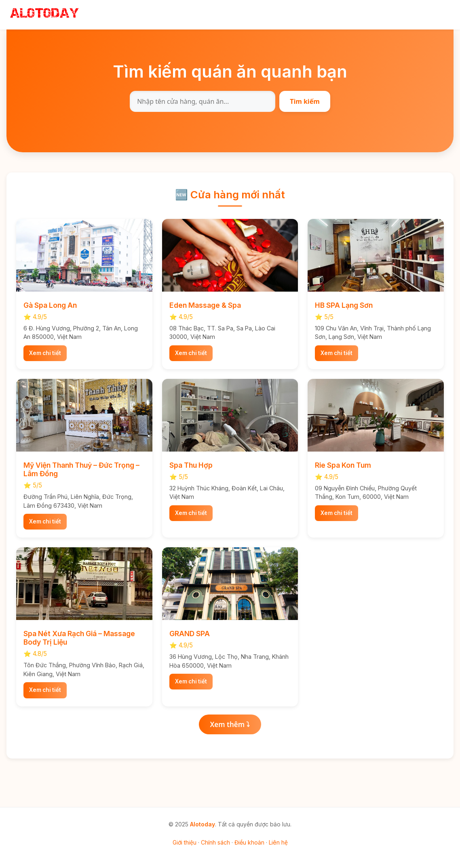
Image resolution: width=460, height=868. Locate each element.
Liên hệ (278, 842)
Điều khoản (249, 842)
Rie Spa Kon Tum (343, 465)
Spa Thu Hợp (191, 465)
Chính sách (215, 842)
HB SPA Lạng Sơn (344, 305)
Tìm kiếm (305, 101)
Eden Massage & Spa (205, 305)
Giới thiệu (185, 842)
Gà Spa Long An (50, 305)
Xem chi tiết (45, 353)
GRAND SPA (190, 634)
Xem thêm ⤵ (230, 724)
